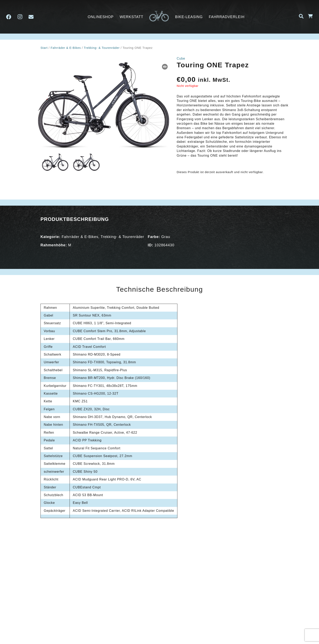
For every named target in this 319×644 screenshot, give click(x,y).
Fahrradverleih (227, 17)
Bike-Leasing (189, 17)
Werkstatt (131, 17)
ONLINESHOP (101, 17)
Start (44, 48)
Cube (181, 58)
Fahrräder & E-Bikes (66, 48)
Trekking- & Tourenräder (102, 48)
